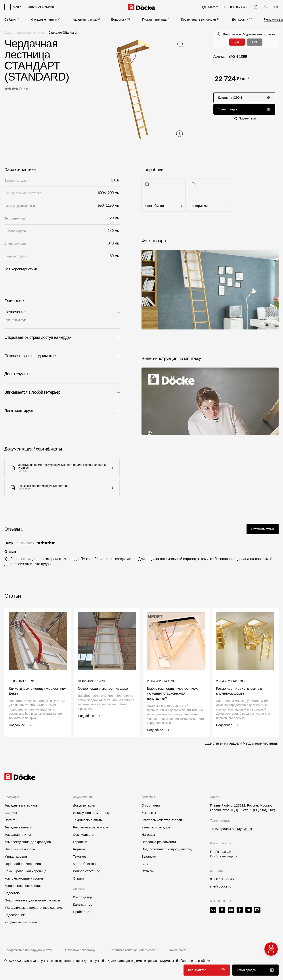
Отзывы (148, 871)
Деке (8, 33)
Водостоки (119, 19)
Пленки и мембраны (20, 849)
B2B (145, 864)
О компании (151, 805)
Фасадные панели (44, 19)
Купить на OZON (244, 98)
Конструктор (82, 897)
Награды (148, 835)
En (276, 7)
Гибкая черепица (154, 19)
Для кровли (240, 19)
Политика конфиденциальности (133, 950)
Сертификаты (84, 835)
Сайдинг (11, 19)
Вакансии (149, 856)
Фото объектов (84, 864)
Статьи (78, 878)
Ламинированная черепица (25, 871)
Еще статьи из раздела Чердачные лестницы (242, 743)
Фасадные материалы (21, 805)
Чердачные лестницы (30, 33)
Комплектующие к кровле (24, 878)
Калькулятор (207, 970)
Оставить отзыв (263, 529)
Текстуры (80, 856)
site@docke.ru (221, 886)
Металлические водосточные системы (34, 908)
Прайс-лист (82, 912)
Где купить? (210, 7)
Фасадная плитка (84, 19)
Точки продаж (244, 109)
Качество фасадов (156, 827)
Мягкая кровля (16, 856)
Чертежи (80, 849)
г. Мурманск (244, 829)
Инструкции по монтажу (91, 813)
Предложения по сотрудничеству (167, 849)
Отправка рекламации (159, 842)
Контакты (149, 813)
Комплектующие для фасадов (28, 842)
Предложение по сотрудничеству (28, 950)
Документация (84, 805)
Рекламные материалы (91, 827)
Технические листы (88, 820)
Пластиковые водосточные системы (32, 900)
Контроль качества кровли (162, 820)
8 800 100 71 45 (222, 879)
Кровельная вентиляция (198, 19)
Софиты (11, 820)
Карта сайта (178, 950)
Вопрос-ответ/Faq (87, 871)
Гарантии (80, 842)
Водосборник (14, 915)
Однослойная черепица (23, 864)
